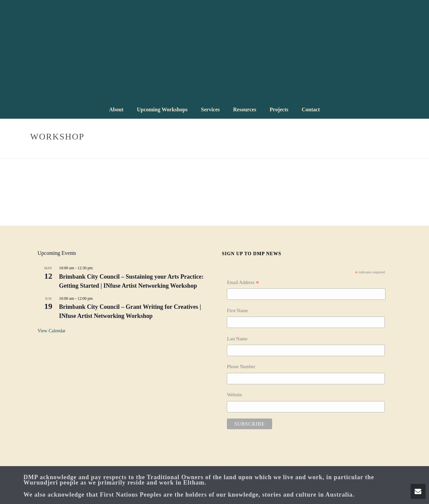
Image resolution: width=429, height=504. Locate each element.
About (116, 109)
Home (363, 152)
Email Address (243, 283)
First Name (237, 311)
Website (234, 395)
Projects (279, 109)
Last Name (237, 339)
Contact (311, 109)
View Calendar (52, 331)
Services (210, 109)
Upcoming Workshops (162, 109)
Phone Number (241, 367)
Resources (245, 109)
